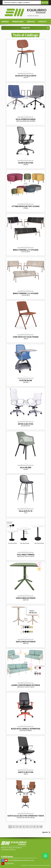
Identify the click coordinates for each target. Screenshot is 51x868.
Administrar (24, 865)
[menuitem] (5, 22)
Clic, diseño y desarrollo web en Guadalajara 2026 (39, 865)
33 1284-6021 (9, 863)
